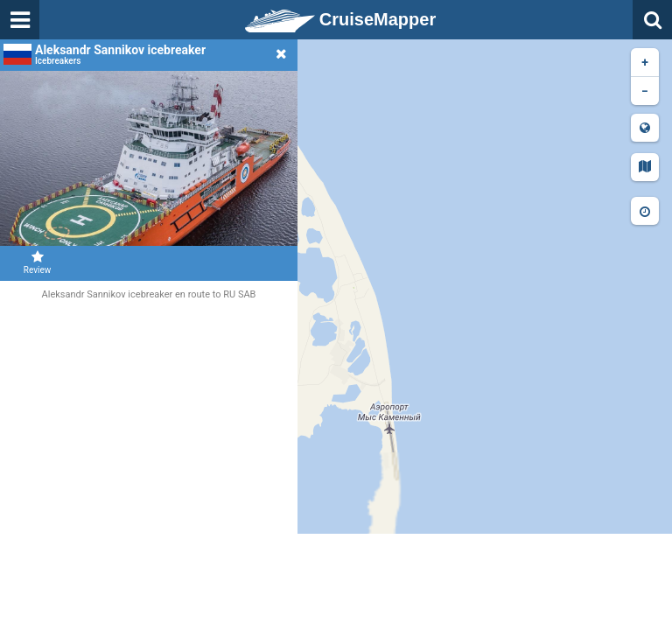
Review (37, 262)
